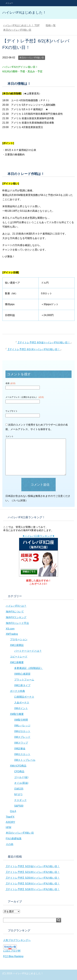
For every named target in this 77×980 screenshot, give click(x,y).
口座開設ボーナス (24, 697)
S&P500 (19, 806)
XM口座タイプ (22, 685)
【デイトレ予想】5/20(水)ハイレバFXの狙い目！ (32, 878)
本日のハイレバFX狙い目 (32, 58)
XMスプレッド (22, 737)
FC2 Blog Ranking (13, 956)
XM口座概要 (17, 662)
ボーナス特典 (17, 691)
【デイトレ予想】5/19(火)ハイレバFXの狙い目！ (32, 884)
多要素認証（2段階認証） (29, 668)
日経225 (19, 789)
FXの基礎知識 (14, 839)
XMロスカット (22, 754)
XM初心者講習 (22, 674)
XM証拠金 (20, 749)
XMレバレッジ (22, 726)
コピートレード (19, 657)
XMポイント (21, 708)
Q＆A (13, 811)
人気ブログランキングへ (17, 940)
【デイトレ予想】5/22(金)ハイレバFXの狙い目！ (32, 866)
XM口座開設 (17, 645)
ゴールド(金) (21, 777)
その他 (10, 844)
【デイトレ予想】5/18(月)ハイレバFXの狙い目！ (32, 889)
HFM (8, 827)
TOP (21, 25)
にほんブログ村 (12, 951)
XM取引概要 (17, 714)
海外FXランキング (16, 617)
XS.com (10, 629)
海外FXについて (15, 612)
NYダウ (18, 794)
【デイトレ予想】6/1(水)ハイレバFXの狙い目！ (33, 349)
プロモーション (19, 639)
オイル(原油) (21, 783)
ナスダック (20, 800)
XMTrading (12, 634)
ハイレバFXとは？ (16, 606)
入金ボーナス (22, 703)
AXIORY (10, 822)
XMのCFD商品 (18, 766)
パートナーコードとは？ (28, 651)
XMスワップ (21, 743)
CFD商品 (19, 771)
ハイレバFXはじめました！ (24, 12)
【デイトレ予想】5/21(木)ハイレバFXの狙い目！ (32, 872)
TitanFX (10, 817)
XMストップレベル (25, 760)
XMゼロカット (22, 731)
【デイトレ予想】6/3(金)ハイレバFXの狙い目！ (44, 342)
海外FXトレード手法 (17, 623)
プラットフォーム (24, 680)
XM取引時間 (21, 720)
